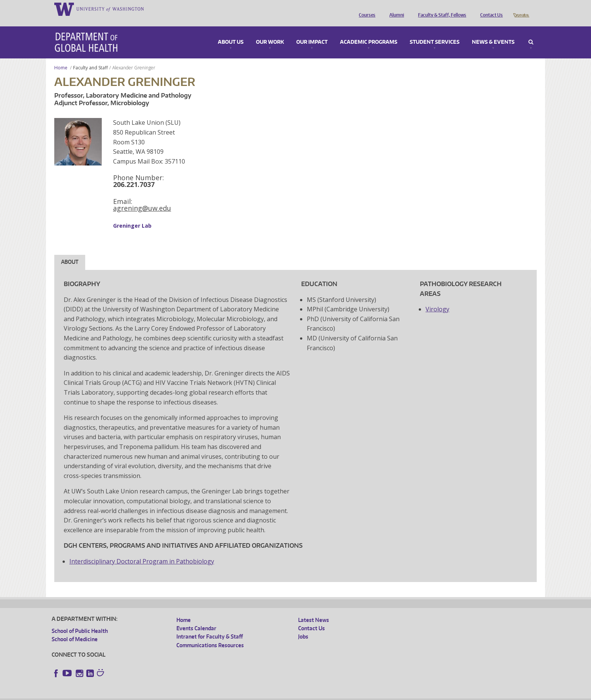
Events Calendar (196, 618)
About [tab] (70, 251)
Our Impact (312, 32)
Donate (521, 9)
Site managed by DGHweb (227, 694)
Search (531, 32)
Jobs (303, 626)
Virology (437, 299)
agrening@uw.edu (142, 198)
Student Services (435, 32)
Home (61, 57)
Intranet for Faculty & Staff (210, 626)
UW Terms (182, 694)
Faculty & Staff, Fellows (440, 9)
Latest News (314, 609)
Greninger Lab (132, 215)
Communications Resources (210, 635)
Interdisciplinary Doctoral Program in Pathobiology (142, 551)
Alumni (395, 9)
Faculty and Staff (90, 57)
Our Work (270, 32)
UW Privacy (152, 694)
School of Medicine (75, 629)
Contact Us (490, 9)
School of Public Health (80, 620)
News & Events (493, 32)
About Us (231, 32)
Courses (365, 9)
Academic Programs (369, 32)
